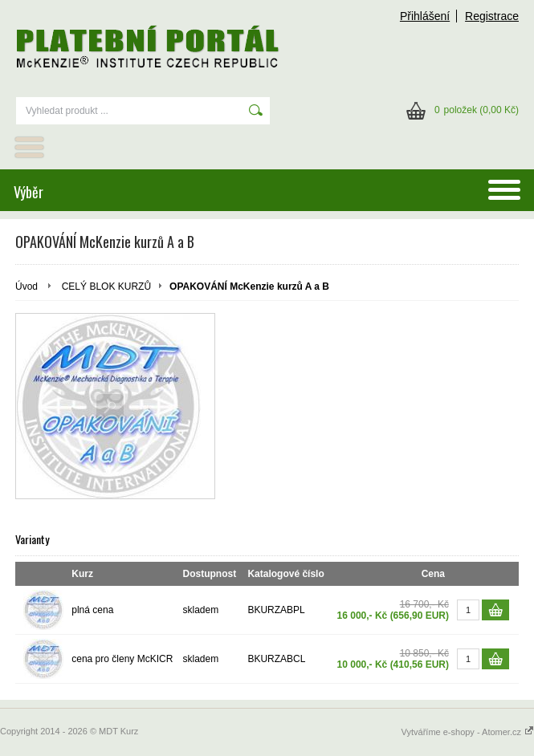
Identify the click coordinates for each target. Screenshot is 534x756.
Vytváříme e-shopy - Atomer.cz (468, 732)
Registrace (492, 16)
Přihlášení (425, 16)
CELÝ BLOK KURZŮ (106, 287)
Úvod (26, 287)
